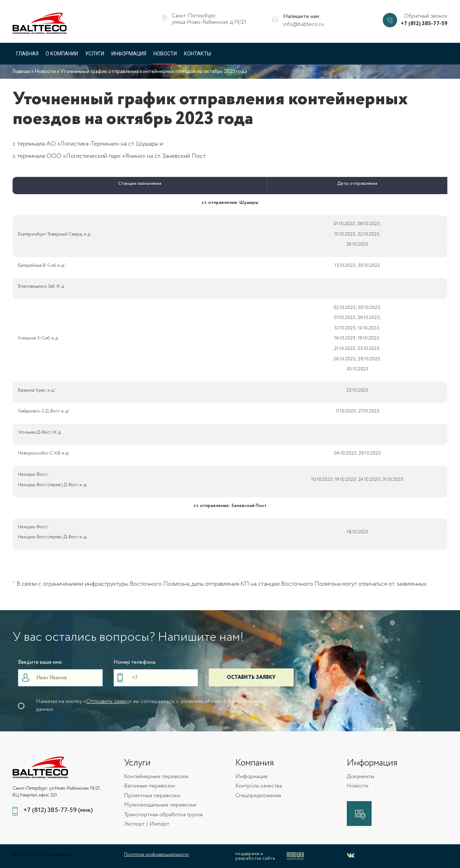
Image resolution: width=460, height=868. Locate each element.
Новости (165, 54)
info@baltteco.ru (303, 25)
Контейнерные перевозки (156, 777)
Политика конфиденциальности (157, 855)
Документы (360, 777)
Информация (129, 54)
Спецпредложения (258, 796)
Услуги (95, 54)
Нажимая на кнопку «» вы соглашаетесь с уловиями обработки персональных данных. (152, 705)
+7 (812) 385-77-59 (424, 24)
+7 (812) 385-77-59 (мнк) (58, 810)
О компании (62, 54)
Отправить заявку (108, 702)
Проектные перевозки (152, 796)
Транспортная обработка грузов (163, 815)
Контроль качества (259, 786)
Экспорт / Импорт (147, 824)
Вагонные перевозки (149, 786)
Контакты (197, 54)
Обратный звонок (426, 16)
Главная (27, 54)
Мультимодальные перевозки (160, 805)
